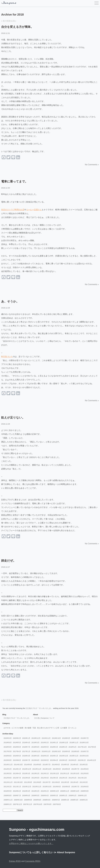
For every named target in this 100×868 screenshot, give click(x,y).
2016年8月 (75, 751)
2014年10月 (18, 765)
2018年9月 (8, 747)
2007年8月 (57, 804)
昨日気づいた (7, 357)
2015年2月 (73, 760)
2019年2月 (45, 743)
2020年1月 (26, 738)
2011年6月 (56, 782)
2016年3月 (35, 756)
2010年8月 (66, 787)
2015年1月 (82, 760)
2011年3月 (84, 782)
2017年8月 (92, 747)
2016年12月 (36, 751)
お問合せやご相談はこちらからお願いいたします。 (31, 843)
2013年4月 (17, 773)
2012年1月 (73, 778)
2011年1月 (17, 787)
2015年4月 (54, 760)
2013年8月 (66, 769)
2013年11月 (37, 769)
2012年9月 (85, 773)
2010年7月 (75, 787)
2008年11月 (8, 800)
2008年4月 (65, 800)
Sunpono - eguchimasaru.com (37, 829)
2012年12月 (55, 773)
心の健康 (64, 728)
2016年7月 (85, 751)
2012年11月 (65, 773)
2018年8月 (17, 747)
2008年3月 (74, 800)
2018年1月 (73, 747)
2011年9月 (28, 782)
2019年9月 (66, 738)
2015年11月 (74, 756)
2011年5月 (65, 782)
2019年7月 (85, 738)
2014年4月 (74, 765)
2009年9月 (85, 791)
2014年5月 (65, 765)
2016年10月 (56, 751)
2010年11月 (37, 787)
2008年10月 (18, 800)
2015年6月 (35, 760)
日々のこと (72, 728)
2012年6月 (26, 778)
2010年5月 (8, 791)
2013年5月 (8, 773)
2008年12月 (82, 795)
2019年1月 (54, 743)
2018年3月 (54, 747)
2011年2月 (8, 787)
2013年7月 (75, 769)
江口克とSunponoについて (44, 718)
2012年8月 (8, 778)
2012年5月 (35, 778)
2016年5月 (17, 756)
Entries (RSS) (15, 861)
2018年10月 (84, 743)
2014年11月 (8, 765)
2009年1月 (73, 795)
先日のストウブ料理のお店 (13, 210)
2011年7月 (47, 782)
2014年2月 (8, 769)
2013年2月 (35, 773)
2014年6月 (56, 765)
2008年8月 (37, 800)
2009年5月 (35, 795)
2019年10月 (56, 738)
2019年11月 (46, 738)
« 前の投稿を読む (9, 21)
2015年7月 (26, 760)
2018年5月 (45, 747)
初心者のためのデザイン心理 (48, 728)
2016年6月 (8, 756)
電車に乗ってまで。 (15, 181)
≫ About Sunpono (64, 852)
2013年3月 (26, 773)
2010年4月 (17, 791)
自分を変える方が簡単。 (17, 27)
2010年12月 (27, 787)
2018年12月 (64, 743)
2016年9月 (66, 751)
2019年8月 (75, 738)
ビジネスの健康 (17, 728)
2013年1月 (45, 773)
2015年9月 (8, 760)
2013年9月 (57, 769)
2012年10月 (75, 773)
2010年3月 (26, 791)
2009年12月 (55, 791)
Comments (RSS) (33, 861)
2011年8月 (37, 782)
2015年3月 (63, 760)
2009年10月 (75, 791)
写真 (34, 728)
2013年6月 (85, 769)
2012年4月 (45, 778)
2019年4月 (26, 743)
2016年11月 (46, 751)
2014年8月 (37, 765)
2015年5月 (45, 760)
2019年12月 (36, 738)
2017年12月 (82, 747)
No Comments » (92, 165)
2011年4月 (74, 782)
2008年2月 (84, 800)
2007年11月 (28, 804)
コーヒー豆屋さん (34, 210)
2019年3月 (35, 743)
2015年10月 (84, 756)
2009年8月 (8, 795)
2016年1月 (54, 756)
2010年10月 (47, 787)
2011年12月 (82, 778)
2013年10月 (47, 769)
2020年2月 (17, 738)
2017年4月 (17, 751)
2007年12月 (17, 804)
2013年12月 (27, 769)
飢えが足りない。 (13, 417)
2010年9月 (57, 787)
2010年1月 (45, 791)
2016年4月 (26, 756)
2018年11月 (74, 743)
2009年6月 (26, 795)
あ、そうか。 (10, 301)
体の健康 (28, 728)
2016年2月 (45, 756)
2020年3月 (8, 738)
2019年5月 (17, 743)
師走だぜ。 (9, 561)
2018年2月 (63, 747)
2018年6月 (35, 747)
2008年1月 (8, 804)
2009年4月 (45, 795)
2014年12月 (92, 760)
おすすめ (7, 728)
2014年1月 (17, 769)
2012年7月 (17, 778)
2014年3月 (84, 765)
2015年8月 (17, 760)
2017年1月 (26, 751)
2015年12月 (64, 756)
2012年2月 (63, 778)
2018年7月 (26, 747)
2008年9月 (28, 800)
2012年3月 (54, 778)
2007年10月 (38, 804)
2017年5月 (8, 751)
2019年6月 (8, 743)
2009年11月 (65, 791)
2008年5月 (56, 800)
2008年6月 (47, 800)
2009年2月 (63, 795)
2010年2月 (35, 791)
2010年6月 (85, 787)
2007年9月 (48, 804)
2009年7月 (17, 795)
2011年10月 (18, 782)
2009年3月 (54, 795)
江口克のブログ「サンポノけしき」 (39, 708)
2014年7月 (47, 765)
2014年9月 (28, 765)
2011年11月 (8, 782)
